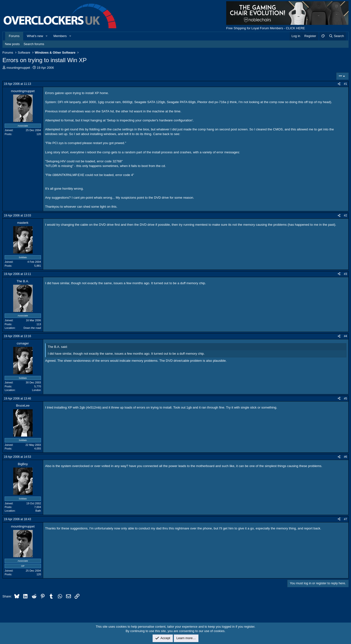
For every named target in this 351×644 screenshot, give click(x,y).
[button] (47, 36)
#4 (346, 336)
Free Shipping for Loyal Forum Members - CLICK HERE (266, 28)
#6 (346, 457)
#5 (346, 399)
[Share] (339, 84)
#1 (346, 84)
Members (60, 36)
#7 (346, 519)
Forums (14, 36)
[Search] (336, 36)
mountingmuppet (18, 68)
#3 (346, 274)
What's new (35, 36)
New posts (12, 44)
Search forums (34, 44)
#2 (346, 215)
